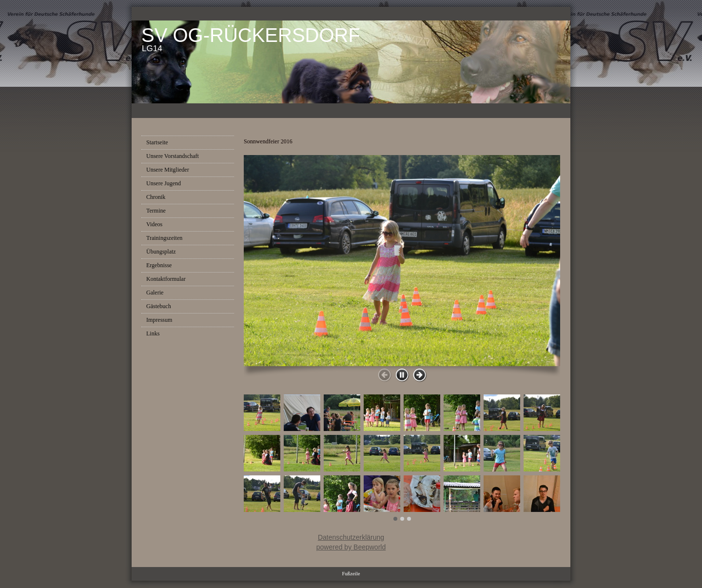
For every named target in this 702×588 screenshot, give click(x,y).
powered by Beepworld (351, 547)
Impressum (159, 320)
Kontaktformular (166, 279)
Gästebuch (159, 306)
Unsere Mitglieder (168, 170)
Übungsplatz (161, 252)
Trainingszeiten (164, 238)
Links (153, 333)
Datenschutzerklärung (351, 537)
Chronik (156, 197)
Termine (156, 211)
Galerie (155, 293)
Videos (154, 224)
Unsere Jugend (164, 183)
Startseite (157, 142)
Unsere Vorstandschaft (173, 156)
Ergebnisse (159, 265)
